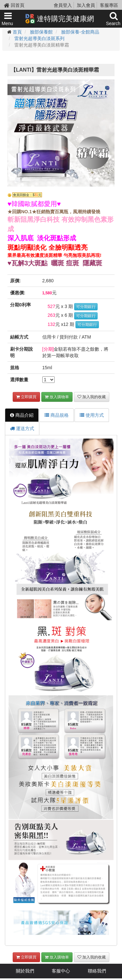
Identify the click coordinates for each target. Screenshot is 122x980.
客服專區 (109, 5)
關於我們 (25, 971)
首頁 (17, 32)
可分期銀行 (86, 307)
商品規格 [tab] (57, 415)
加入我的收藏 (92, 397)
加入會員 (86, 5)
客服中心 (61, 971)
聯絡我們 (97, 971)
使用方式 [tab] (92, 415)
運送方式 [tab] (22, 428)
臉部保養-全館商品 (80, 32)
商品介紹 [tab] (22, 415)
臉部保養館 (41, 32)
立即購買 (26, 397)
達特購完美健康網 (60, 19)
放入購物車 (57, 397)
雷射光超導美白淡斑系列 (39, 38)
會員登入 (63, 5)
